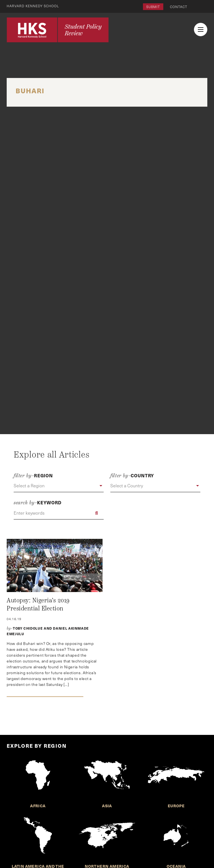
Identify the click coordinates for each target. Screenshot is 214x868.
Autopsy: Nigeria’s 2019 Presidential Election (38, 605)
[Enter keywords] (59, 513)
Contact (179, 7)
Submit (153, 7)
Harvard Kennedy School (33, 6)
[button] (59, 486)
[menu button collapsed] (201, 30)
